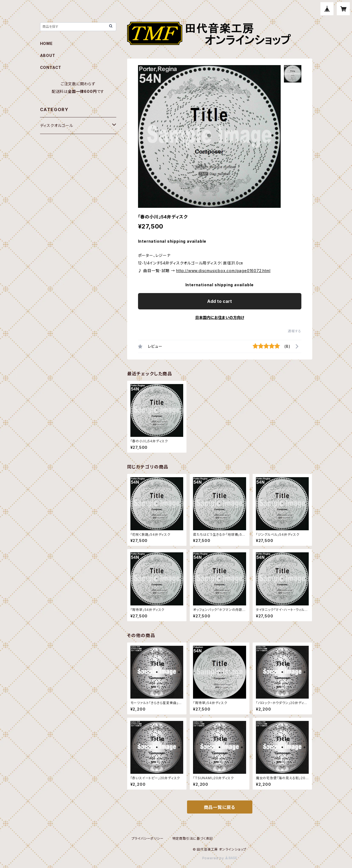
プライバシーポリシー (148, 838)
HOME (46, 43)
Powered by (220, 858)
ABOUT (48, 55)
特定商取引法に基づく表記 (193, 838)
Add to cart (220, 301)
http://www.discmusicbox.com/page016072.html (223, 271)
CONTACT (51, 67)
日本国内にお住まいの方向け (220, 317)
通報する (294, 331)
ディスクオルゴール (57, 125)
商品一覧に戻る (220, 807)
